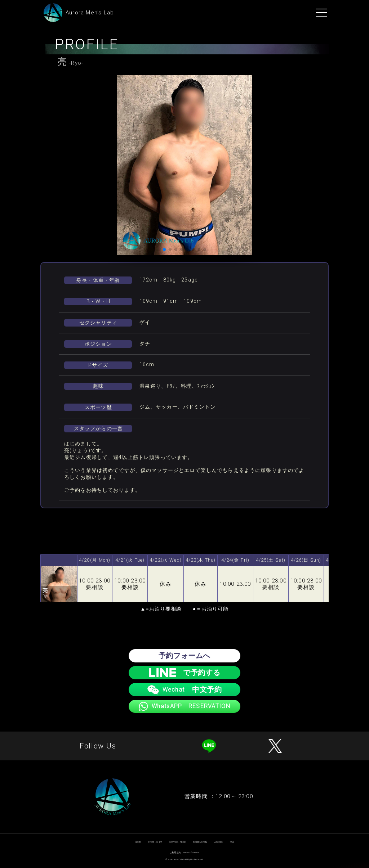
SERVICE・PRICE (177, 842)
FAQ (232, 842)
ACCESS (219, 842)
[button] (164, 249)
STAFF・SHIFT (155, 842)
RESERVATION (200, 842)
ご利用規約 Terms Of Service (184, 852)
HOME (138, 842)
